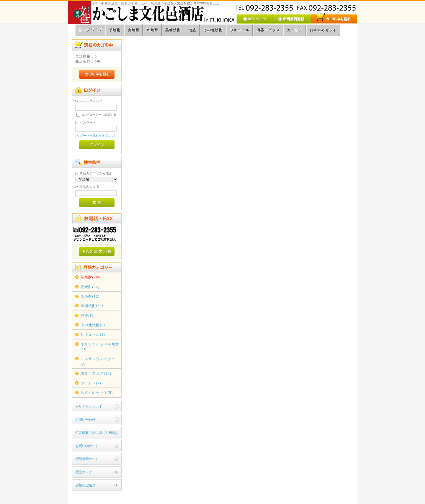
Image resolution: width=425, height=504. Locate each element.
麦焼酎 (134, 30)
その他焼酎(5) (93, 325)
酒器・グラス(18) (96, 373)
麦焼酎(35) (90, 287)
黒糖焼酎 (173, 30)
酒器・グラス (268, 30)
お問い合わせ (85, 420)
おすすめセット (323, 30)
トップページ (90, 30)
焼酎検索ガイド (87, 459)
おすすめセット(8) (97, 392)
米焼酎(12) (90, 296)
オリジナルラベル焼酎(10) (100, 347)
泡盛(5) (87, 315)
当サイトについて (89, 407)
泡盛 (192, 30)
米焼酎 (152, 30)
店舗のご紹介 (85, 485)
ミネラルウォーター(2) (98, 361)
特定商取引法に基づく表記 (95, 432)
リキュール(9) (93, 334)
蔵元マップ (84, 472)
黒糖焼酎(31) (92, 306)
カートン (295, 30)
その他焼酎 (213, 30)
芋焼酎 (115, 30)
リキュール (240, 30)
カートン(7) (91, 383)
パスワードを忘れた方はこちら (96, 136)
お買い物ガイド (87, 446)
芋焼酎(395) (91, 277)
